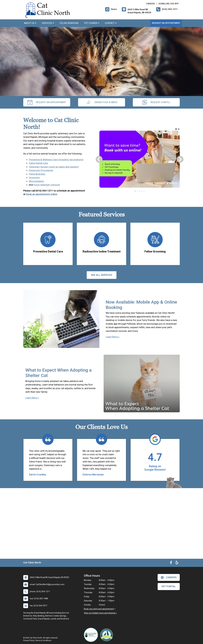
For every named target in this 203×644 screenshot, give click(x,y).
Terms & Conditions (43, 640)
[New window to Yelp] (177, 563)
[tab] (135, 191)
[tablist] (140, 191)
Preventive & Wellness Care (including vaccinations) (56, 160)
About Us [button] (30, 23)
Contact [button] (111, 23)
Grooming (34, 177)
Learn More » (113, 337)
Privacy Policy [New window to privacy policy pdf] (29, 640)
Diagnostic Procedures (41, 170)
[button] (176, 129)
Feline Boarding (69, 23)
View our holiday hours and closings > (100, 613)
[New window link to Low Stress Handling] (107, 635)
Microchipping (36, 181)
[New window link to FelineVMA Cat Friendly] (92, 635)
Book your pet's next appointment (99, 609)
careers (169, 577)
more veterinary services (47, 185)
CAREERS (150, 4)
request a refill (156, 102)
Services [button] (48, 23)
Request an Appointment (166, 23)
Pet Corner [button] (92, 23)
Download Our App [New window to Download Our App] (169, 4)
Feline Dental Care (38, 163)
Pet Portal (169, 586)
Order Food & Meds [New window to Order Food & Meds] (102, 102)
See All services (102, 275)
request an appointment (47, 102)
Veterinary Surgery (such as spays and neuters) (54, 167)
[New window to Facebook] (171, 563)
